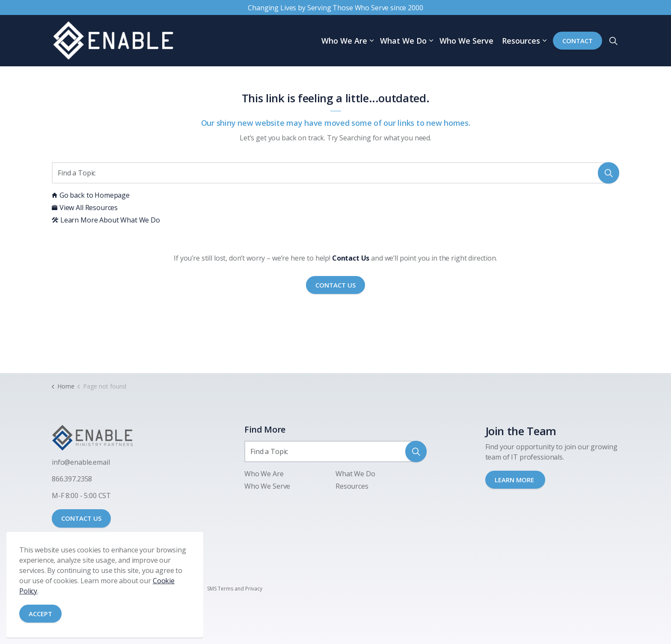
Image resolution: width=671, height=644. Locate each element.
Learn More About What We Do (106, 220)
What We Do (403, 41)
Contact (577, 41)
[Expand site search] (613, 41)
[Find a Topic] (335, 173)
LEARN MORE (515, 480)
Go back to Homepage (91, 195)
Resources (521, 41)
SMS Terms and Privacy (235, 589)
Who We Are (344, 41)
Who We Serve (466, 41)
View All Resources (85, 208)
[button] (609, 173)
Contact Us (335, 285)
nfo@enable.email (82, 462)
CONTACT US (81, 518)
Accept (40, 614)
